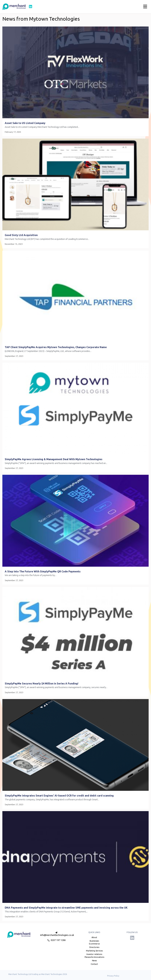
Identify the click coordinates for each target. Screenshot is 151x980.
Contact (94, 964)
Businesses (94, 941)
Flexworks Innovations (94, 957)
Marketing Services (94, 951)
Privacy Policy (113, 976)
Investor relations (94, 954)
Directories (94, 947)
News (94, 961)
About (94, 937)
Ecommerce (94, 944)
